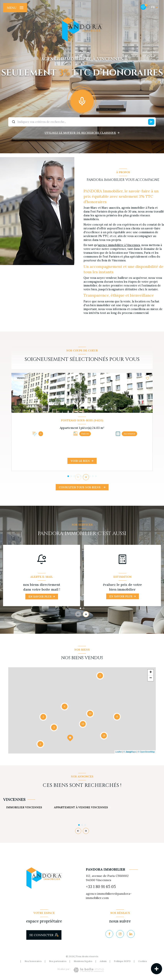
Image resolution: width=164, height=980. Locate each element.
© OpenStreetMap (146, 752)
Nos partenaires (58, 961)
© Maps (130, 752)
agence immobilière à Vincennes (119, 245)
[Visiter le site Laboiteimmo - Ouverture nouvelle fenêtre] (89, 970)
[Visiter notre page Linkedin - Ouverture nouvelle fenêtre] (131, 934)
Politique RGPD (122, 961)
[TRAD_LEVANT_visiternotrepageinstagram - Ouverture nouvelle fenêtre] (120, 934)
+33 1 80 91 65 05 (101, 887)
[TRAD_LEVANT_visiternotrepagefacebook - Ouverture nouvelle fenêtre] (109, 934)
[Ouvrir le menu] (15, 8)
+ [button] (151, 672)
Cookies (142, 961)
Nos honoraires (33, 961)
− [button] (151, 678)
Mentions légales (83, 961)
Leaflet (119, 752)
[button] (86, 477)
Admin (103, 961)
